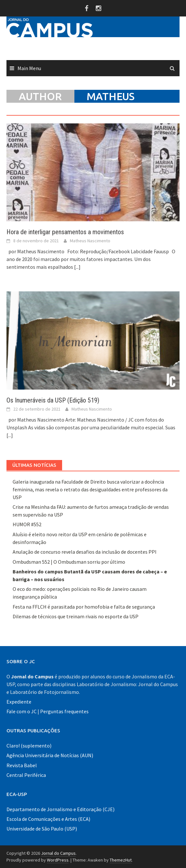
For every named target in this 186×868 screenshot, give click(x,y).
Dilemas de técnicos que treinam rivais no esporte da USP (76, 616)
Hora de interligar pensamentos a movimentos (65, 232)
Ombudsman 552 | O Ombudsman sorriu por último (69, 562)
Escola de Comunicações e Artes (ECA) (48, 819)
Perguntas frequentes (64, 711)
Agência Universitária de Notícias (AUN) (50, 755)
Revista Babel (22, 765)
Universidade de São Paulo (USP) (42, 829)
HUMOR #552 (27, 524)
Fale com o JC (22, 711)
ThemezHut (121, 860)
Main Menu (29, 68)
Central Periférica (26, 775)
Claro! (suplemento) (29, 746)
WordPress (58, 860)
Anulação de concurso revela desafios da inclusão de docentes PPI (85, 552)
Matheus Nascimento (90, 241)
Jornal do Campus (58, 853)
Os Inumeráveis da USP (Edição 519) (53, 400)
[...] (77, 267)
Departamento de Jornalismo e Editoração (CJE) (60, 809)
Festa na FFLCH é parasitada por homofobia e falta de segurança (84, 607)
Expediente (19, 702)
